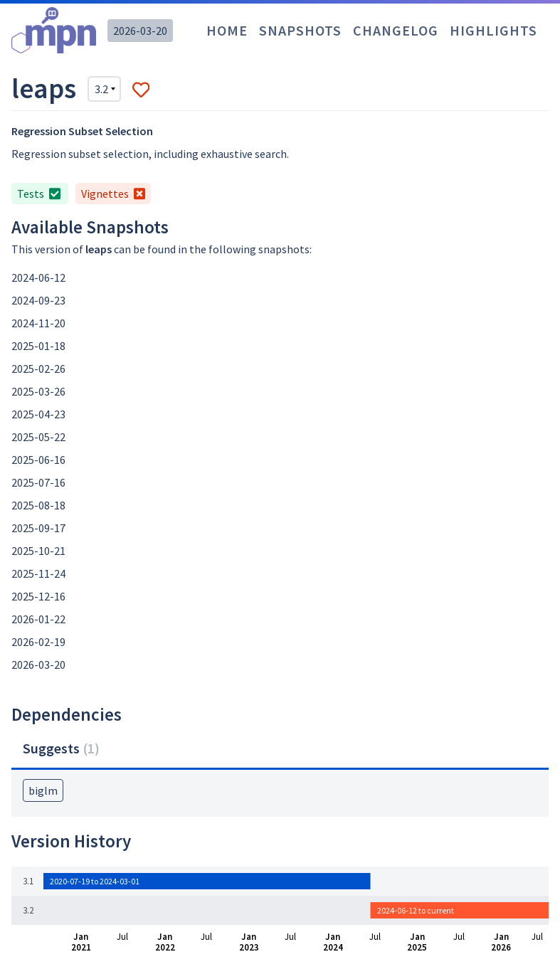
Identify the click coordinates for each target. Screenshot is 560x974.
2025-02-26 (38, 369)
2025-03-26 (38, 391)
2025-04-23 (38, 414)
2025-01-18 (38, 346)
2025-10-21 (38, 551)
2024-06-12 (38, 277)
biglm (43, 790)
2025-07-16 (38, 482)
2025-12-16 (38, 596)
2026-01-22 (38, 619)
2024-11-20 (38, 323)
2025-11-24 (38, 573)
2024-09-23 (38, 300)
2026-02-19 (38, 642)
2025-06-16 (38, 460)
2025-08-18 (38, 505)
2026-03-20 (140, 31)
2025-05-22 (38, 437)
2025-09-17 (38, 528)
